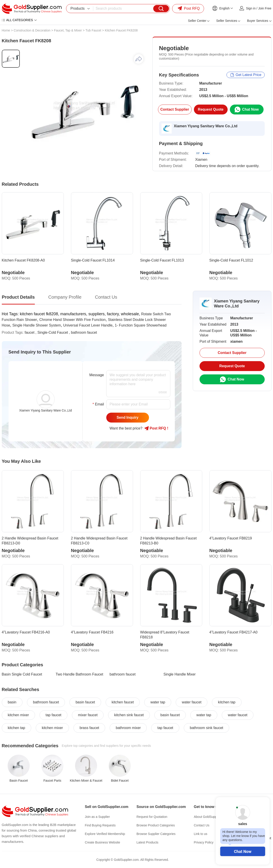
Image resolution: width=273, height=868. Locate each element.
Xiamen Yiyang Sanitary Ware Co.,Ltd (206, 126)
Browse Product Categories (156, 825)
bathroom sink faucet (207, 728)
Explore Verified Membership (105, 834)
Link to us (201, 834)
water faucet (192, 702)
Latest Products (148, 842)
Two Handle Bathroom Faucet (80, 674)
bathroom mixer (128, 728)
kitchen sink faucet (129, 715)
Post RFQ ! (156, 428)
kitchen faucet (123, 702)
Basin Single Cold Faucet (22, 674)
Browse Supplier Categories (156, 834)
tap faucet (53, 715)
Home (6, 30)
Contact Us (202, 825)
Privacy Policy (204, 842)
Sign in (251, 8)
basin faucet (85, 702)
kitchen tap (227, 702)
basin (12, 702)
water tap (158, 702)
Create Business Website (103, 842)
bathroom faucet (84, 332)
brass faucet (89, 728)
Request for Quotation (152, 817)
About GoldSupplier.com (211, 817)
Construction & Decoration (32, 30)
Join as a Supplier (97, 817)
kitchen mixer (18, 715)
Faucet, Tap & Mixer (68, 30)
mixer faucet (88, 715)
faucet (30, 332)
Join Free (265, 8)
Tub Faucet (93, 30)
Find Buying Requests (100, 825)
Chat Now (243, 851)
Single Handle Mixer (180, 674)
